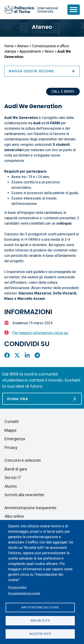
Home (9, 46)
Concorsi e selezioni (23, 460)
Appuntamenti (30, 51)
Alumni (11, 486)
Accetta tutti (40, 634)
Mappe (11, 430)
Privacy (11, 448)
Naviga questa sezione (42, 71)
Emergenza (15, 439)
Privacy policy (17, 587)
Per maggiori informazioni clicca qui (40, 333)
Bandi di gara (16, 469)
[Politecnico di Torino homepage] (31, 10)
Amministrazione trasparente (30, 508)
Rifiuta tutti (40, 620)
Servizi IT (13, 478)
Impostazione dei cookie (40, 607)
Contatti (12, 422)
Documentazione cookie (24, 593)
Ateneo (42, 27)
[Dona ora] (42, 399)
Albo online (14, 516)
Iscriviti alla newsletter (24, 495)
